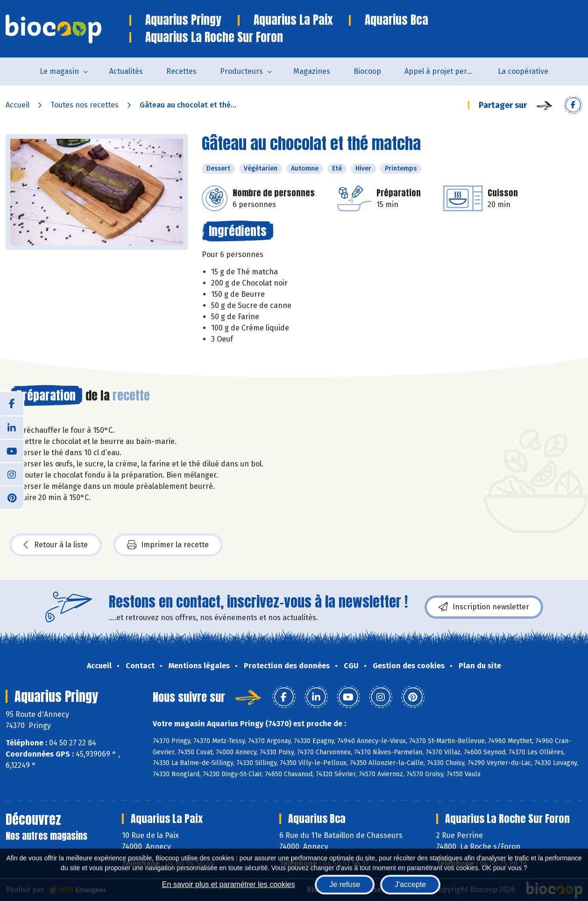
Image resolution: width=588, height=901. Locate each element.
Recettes (181, 71)
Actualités (126, 71)
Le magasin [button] (59, 71)
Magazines (312, 71)
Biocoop (367, 71)
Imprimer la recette (168, 545)
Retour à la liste (56, 545)
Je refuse (345, 884)
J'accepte (410, 884)
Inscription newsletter (484, 607)
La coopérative (523, 71)
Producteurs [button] (241, 71)
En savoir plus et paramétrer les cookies (229, 884)
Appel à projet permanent (445, 71)
